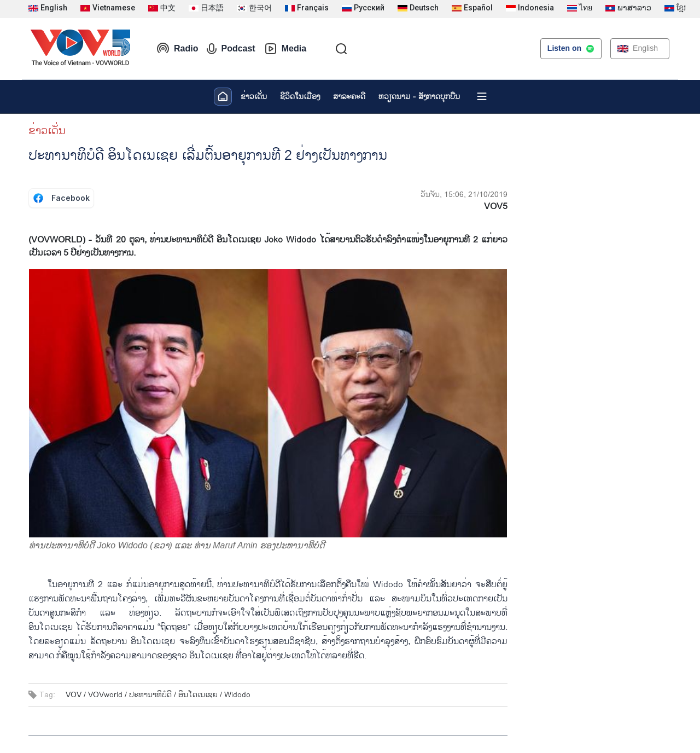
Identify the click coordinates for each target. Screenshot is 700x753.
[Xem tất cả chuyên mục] (482, 96)
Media (285, 49)
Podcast (231, 49)
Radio (177, 49)
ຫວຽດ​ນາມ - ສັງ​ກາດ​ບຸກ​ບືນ (419, 97)
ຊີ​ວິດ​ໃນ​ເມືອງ (300, 97)
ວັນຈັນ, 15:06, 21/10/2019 (464, 195)
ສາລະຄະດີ (349, 97)
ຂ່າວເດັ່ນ (254, 97)
